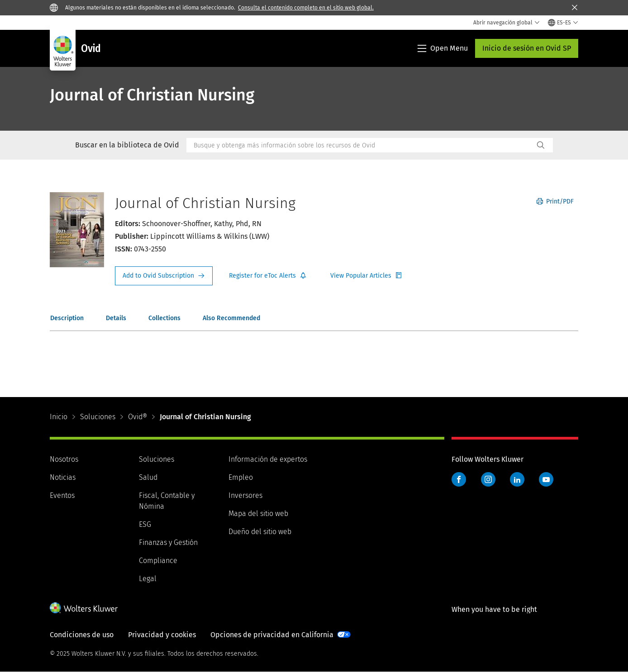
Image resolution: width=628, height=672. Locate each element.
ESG (145, 524)
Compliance (158, 561)
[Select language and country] (563, 23)
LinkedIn (517, 479)
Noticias (63, 477)
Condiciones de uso (82, 635)
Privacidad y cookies (162, 635)
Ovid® (138, 417)
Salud (148, 477)
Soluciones (98, 417)
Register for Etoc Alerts (268, 276)
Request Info (164, 276)
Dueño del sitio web (260, 532)
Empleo (241, 477)
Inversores (245, 495)
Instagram (488, 479)
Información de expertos (268, 459)
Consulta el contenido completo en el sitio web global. (306, 8)
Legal (148, 579)
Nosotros (64, 459)
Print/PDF (555, 201)
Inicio (59, 417)
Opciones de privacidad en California (272, 635)
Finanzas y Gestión (168, 542)
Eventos (62, 495)
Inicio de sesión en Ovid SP (527, 48)
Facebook (459, 479)
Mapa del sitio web (258, 513)
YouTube (546, 479)
